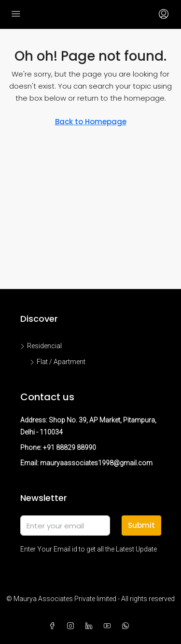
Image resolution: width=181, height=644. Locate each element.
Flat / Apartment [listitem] (58, 362)
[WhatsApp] (127, 626)
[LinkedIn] (91, 626)
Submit (141, 525)
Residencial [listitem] (41, 346)
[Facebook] (54, 626)
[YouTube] (109, 626)
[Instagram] (72, 626)
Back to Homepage (91, 122)
